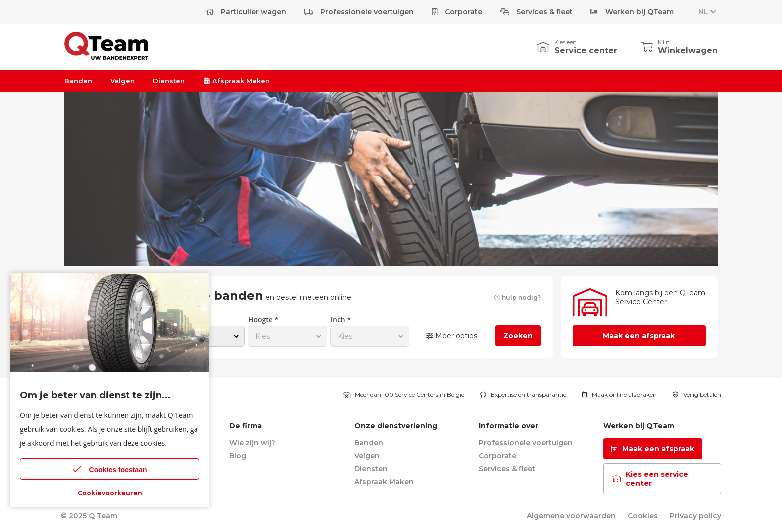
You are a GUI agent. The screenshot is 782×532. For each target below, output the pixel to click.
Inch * (341, 319)
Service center (586, 51)
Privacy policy (695, 516)
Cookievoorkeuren (110, 493)
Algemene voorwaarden (571, 516)
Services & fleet (536, 12)
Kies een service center (650, 479)
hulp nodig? (517, 297)
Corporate (457, 12)
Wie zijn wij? (252, 443)
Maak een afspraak (639, 336)
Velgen (122, 81)
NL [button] (708, 12)
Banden (78, 81)
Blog (238, 456)
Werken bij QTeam (632, 12)
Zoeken (518, 336)
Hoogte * (263, 319)
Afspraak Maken (236, 81)
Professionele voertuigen (359, 12)
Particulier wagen (246, 12)
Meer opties (452, 336)
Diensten (169, 81)
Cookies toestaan (110, 469)
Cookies (643, 516)
